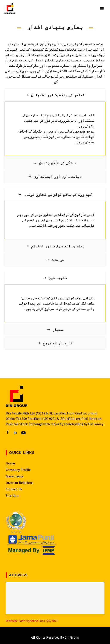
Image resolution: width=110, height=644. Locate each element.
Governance (15, 476)
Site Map (12, 496)
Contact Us (14, 489)
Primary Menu (102, 9)
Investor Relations (20, 483)
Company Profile (18, 470)
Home (10, 463)
